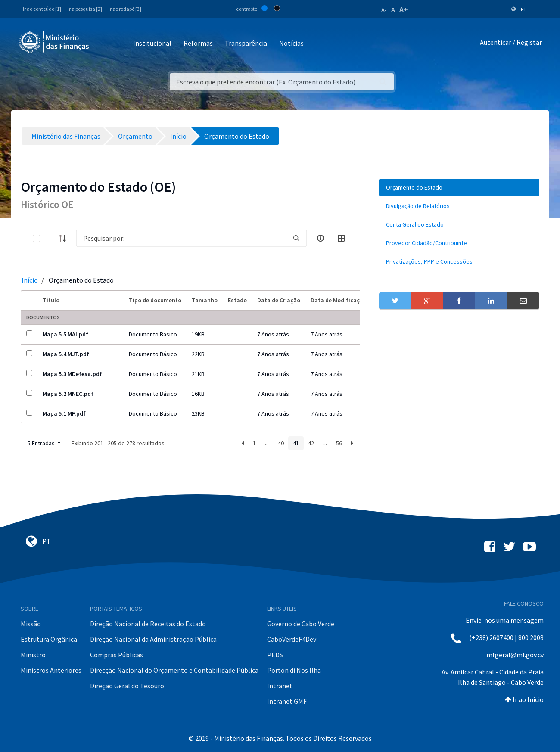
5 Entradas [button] (45, 443)
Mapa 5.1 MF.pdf (64, 413)
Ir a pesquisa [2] (85, 9)
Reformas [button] (198, 43)
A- (384, 10)
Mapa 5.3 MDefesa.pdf (72, 374)
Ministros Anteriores (51, 670)
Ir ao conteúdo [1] (42, 9)
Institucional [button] (152, 43)
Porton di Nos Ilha (294, 670)
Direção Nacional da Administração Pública (153, 639)
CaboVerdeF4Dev (292, 639)
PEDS (275, 655)
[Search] (181, 238)
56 (339, 443)
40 (281, 443)
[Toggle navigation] (103, 44)
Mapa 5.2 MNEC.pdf (68, 394)
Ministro (33, 655)
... (267, 443)
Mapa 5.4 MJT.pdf (66, 354)
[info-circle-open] (320, 238)
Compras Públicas (117, 655)
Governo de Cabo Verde (301, 624)
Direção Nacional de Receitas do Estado (148, 624)
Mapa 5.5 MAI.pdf (65, 334)
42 (311, 443)
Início (30, 280)
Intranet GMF (287, 701)
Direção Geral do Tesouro (127, 686)
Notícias (291, 43)
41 (296, 443)
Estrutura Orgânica (49, 639)
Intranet (280, 686)
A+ (404, 9)
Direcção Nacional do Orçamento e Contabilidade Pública (174, 670)
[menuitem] (459, 188)
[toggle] (50, 238)
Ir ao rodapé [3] (125, 9)
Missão (31, 624)
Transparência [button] (246, 43)
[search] (296, 238)
